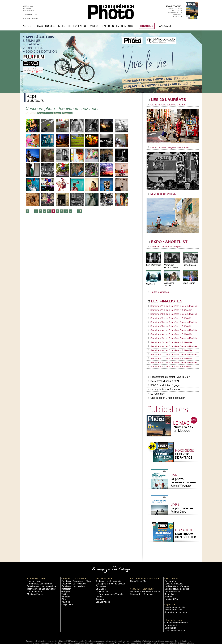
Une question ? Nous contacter (166, 379)
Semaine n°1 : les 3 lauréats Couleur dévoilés (170, 302)
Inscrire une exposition (174, 588)
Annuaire (165, 26)
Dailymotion (66, 586)
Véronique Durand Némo (171, 264)
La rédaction (170, 609)
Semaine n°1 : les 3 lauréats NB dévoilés (168, 305)
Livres (61, 26)
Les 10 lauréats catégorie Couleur (165, 105)
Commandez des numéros (38, 565)
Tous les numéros (175, 8)
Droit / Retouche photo (174, 612)
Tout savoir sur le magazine (107, 562)
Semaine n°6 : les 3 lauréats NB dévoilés (168, 338)
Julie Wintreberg (153, 263)
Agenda (99, 578)
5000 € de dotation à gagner (164, 368)
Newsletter (178, 15)
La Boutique (177, 10)
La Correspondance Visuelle (107, 575)
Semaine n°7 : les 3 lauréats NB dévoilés (168, 345)
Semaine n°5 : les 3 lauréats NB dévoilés (168, 332)
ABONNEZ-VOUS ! (174, 6)
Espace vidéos (102, 583)
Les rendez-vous (171, 573)
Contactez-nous (34, 573)
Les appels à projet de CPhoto (108, 565)
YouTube (65, 583)
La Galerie (100, 570)
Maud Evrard (189, 281)
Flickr (64, 580)
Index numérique (175, 12)
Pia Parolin (151, 282)
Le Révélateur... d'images (175, 567)
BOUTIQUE (147, 26)
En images (100, 567)
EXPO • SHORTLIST (172, 240)
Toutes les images (157, 288)
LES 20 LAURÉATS (171, 100)
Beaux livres (169, 575)
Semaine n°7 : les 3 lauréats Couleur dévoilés (170, 342)
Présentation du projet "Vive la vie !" (168, 361)
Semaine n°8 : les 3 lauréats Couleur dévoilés (170, 348)
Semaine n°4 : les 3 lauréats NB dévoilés (168, 325)
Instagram (30, 10)
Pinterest (65, 578)
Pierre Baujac (189, 263)
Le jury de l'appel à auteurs (164, 372)
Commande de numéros (174, 604)
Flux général (170, 562)
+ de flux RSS (170, 580)
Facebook (30, 6)
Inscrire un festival (172, 591)
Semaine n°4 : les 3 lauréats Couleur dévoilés (170, 322)
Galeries (108, 26)
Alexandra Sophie (172, 281)
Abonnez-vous (33, 562)
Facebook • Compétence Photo (74, 562)
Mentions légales (34, 575)
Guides (50, 26)
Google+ (65, 573)
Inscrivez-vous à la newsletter (39, 570)
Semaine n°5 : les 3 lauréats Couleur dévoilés (170, 328)
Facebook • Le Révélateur (72, 565)
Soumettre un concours (174, 593)
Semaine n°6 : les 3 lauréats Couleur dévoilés (170, 335)
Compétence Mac (137, 562)
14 (78, 211)
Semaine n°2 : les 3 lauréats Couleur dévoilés (170, 309)
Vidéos (95, 26)
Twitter (29, 8)
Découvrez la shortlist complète (164, 245)
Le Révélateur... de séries (175, 570)
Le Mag (38, 26)
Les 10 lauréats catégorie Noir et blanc (167, 147)
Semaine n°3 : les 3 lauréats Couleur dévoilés (170, 315)
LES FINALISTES (169, 297)
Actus (27, 26)
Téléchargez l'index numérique (40, 567)
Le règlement (156, 376)
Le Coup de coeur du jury (161, 193)
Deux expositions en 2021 (163, 365)
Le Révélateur (78, 26)
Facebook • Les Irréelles (71, 567)
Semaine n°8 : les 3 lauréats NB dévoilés (168, 351)
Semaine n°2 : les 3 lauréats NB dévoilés (168, 312)
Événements (125, 26)
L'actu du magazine (172, 565)
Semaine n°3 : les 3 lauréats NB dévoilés (168, 319)
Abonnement (170, 606)
